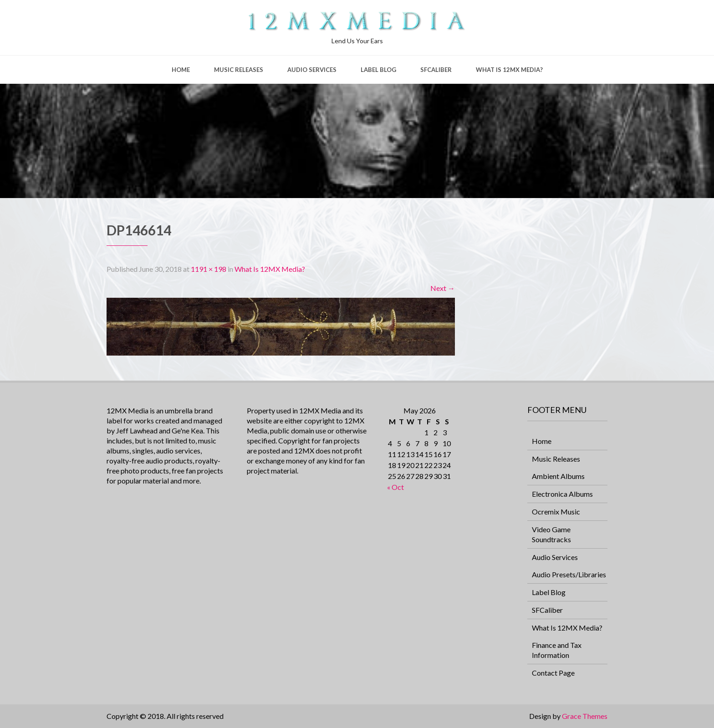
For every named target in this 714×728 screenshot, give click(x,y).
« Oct (395, 487)
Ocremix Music (556, 512)
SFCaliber (436, 70)
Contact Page (553, 673)
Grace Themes (585, 716)
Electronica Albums (562, 494)
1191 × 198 (209, 269)
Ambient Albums (558, 476)
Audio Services (312, 70)
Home (181, 70)
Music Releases (239, 70)
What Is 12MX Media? (509, 70)
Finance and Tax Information (557, 650)
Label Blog (378, 70)
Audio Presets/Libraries (569, 574)
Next (443, 288)
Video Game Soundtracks (551, 534)
